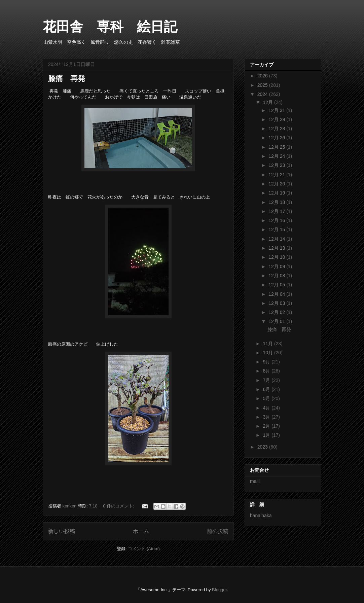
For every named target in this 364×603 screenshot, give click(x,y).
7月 (267, 380)
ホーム (141, 531)
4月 (267, 408)
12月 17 (277, 211)
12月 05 (277, 285)
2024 (263, 94)
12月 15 (277, 229)
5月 (267, 398)
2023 (263, 447)
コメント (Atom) (144, 549)
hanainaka (261, 516)
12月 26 (277, 138)
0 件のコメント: (119, 506)
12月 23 (277, 165)
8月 (267, 371)
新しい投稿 (62, 531)
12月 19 (277, 193)
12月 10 (277, 257)
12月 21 (277, 175)
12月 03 (277, 303)
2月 (267, 426)
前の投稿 (218, 531)
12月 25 (277, 147)
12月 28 (277, 129)
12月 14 (277, 239)
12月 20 (277, 184)
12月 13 (277, 248)
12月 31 (277, 110)
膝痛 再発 (67, 79)
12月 (268, 102)
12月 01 (277, 321)
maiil (255, 481)
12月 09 (277, 267)
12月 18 (277, 202)
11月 (268, 344)
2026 (263, 76)
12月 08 (277, 276)
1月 (267, 435)
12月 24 (277, 156)
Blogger (219, 590)
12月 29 (277, 119)
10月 (268, 353)
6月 (267, 389)
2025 (263, 85)
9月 (267, 362)
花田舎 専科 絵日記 (117, 27)
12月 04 (277, 294)
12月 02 (277, 312)
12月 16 (277, 220)
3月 (267, 417)
